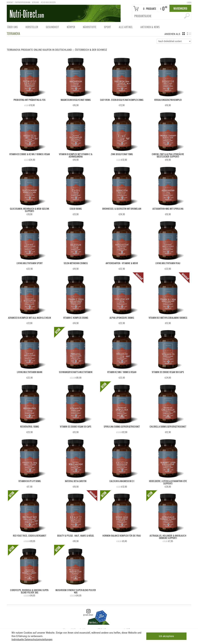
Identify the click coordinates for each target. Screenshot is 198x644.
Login (189, 2)
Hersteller (32, 28)
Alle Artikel (126, 28)
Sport (107, 28)
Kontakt (10, 2)
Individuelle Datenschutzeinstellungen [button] (32, 639)
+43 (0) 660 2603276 (48, 2)
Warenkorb (180, 8)
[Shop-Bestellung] (174, 41)
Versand (35, 2)
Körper (71, 28)
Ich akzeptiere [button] (166, 636)
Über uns (12, 28)
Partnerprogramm (23, 2)
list (189, 34)
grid (184, 34)
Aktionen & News (150, 28)
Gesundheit (52, 28)
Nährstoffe (89, 28)
